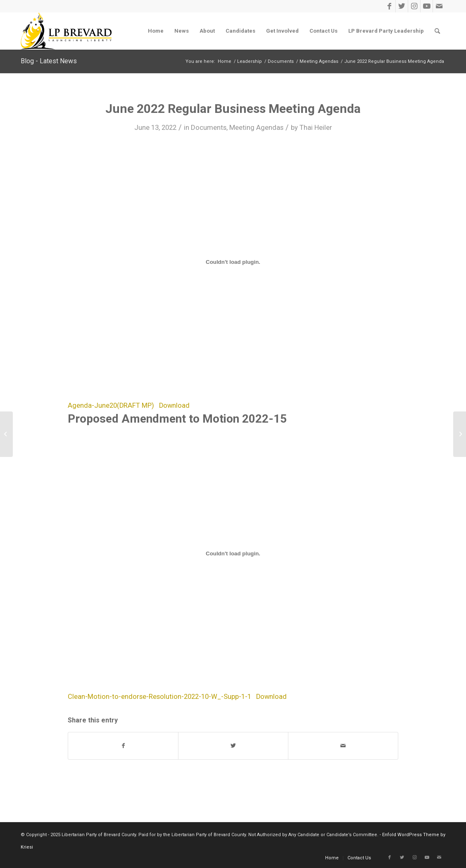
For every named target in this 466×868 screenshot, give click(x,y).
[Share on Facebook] (123, 746)
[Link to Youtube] (427, 6)
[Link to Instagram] (414, 6)
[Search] (437, 31)
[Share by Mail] (343, 746)
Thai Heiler (316, 127)
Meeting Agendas (256, 127)
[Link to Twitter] (402, 6)
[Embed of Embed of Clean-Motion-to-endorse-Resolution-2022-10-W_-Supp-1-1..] (233, 554)
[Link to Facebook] (389, 6)
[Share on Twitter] (233, 746)
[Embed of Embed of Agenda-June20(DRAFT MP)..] (233, 262)
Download (174, 405)
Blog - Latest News (49, 61)
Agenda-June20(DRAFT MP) (111, 405)
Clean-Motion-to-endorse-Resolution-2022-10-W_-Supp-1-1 (159, 697)
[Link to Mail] (439, 6)
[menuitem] (156, 31)
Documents (209, 127)
